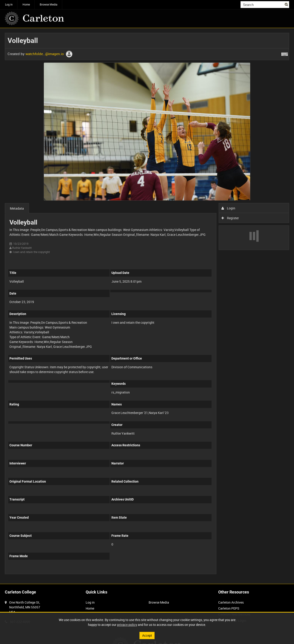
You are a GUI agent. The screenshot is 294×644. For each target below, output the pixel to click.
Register (230, 218)
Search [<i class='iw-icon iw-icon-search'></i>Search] (287, 4)
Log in (9, 4)
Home (26, 4)
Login (228, 208)
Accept (147, 635)
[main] (147, 306)
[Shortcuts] (285, 53)
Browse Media (49, 4)
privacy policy (127, 625)
